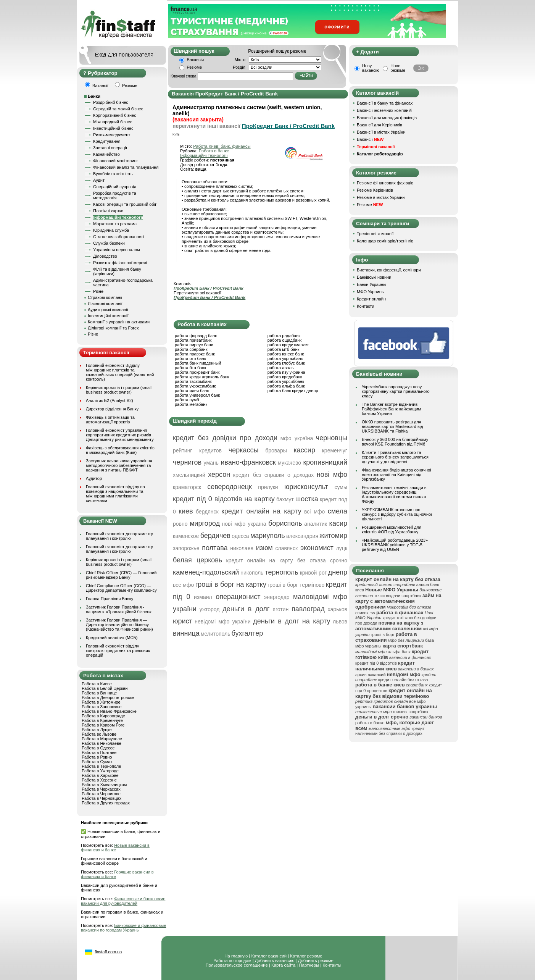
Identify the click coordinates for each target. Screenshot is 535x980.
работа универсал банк (197, 395)
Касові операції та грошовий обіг (125, 204)
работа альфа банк (286, 386)
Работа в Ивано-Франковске (109, 711)
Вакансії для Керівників (379, 125)
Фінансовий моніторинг (116, 161)
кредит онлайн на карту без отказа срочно (287, 560)
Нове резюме (398, 68)
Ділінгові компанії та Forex (113, 328)
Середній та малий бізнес (118, 109)
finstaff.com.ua (108, 952)
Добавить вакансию (275, 961)
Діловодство (105, 256)
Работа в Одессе (98, 748)
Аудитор (94, 478)
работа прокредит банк (197, 372)
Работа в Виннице (99, 693)
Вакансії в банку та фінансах (385, 103)
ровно (180, 524)
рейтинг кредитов (197, 450)
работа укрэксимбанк (195, 386)
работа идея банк (192, 391)
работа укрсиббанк (286, 381)
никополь (252, 573)
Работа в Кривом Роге (103, 725)
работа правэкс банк (195, 354)
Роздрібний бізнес (111, 102)
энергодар (277, 597)
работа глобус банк (286, 363)
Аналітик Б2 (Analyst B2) (110, 400)
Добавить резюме (316, 961)
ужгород (210, 609)
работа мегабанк (191, 404)
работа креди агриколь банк (202, 377)
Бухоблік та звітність (113, 174)
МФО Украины (371, 292)
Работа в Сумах (97, 762)
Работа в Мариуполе (102, 739)
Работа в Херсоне (99, 780)
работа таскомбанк (193, 381)
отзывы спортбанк (411, 712)
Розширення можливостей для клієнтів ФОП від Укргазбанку (392, 530)
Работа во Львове (99, 734)
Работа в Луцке (97, 730)
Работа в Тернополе (101, 766)
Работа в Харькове (100, 775)
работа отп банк (190, 358)
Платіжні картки (108, 211)
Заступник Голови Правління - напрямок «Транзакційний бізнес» (119, 609)
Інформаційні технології (118, 217)
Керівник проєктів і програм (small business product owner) (119, 390)
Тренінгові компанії (375, 234)
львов (340, 622)
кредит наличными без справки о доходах (390, 731)
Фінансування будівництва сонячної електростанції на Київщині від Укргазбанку (396, 475)
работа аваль (281, 368)
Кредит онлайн (371, 299)
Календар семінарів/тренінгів (385, 241)
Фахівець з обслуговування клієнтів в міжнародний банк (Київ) (120, 450)
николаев (242, 548)
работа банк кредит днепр (293, 391)
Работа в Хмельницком (104, 785)
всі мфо (314, 512)
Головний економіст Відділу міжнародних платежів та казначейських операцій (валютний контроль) (120, 372)
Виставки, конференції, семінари (389, 270)
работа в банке (370, 723)
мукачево (289, 463)
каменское (186, 536)
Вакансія (196, 60)
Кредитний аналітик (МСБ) (112, 638)
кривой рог (313, 573)
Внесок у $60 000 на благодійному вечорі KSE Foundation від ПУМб (395, 442)
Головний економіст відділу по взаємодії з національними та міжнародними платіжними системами (115, 494)
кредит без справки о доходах (273, 475)
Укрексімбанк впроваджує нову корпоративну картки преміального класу (396, 391)
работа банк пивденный (198, 363)
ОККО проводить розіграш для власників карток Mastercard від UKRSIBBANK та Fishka (392, 426)
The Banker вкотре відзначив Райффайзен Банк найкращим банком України (391, 409)
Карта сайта (283, 965)
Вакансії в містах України (381, 132)
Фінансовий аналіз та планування (126, 167)
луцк (342, 548)
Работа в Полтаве (99, 752)
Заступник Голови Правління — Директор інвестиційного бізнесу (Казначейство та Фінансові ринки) (119, 625)
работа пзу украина (286, 372)
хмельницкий (189, 475)
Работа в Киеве (97, 684)
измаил (203, 597)
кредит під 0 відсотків (376, 663)
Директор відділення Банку (112, 409)
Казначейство (106, 154)
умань (211, 463)
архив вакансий (371, 675)
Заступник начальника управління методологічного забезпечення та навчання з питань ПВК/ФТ (119, 465)
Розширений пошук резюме (277, 51)
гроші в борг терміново (296, 585)
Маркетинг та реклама (115, 224)
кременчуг (335, 450)
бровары (276, 450)
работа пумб (187, 400)
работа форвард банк (196, 336)
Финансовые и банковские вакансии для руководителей (123, 901)
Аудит (99, 180)
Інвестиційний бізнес (113, 128)
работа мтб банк (284, 349)
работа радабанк (284, 336)
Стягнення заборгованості (118, 237)
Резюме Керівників (375, 190)
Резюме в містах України (381, 197)
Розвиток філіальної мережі (120, 263)
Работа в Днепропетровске (108, 697)
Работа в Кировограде (103, 716)
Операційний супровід (115, 187)
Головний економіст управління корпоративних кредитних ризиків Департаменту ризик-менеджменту (120, 435)
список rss (365, 613)
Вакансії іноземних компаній (384, 110)
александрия (302, 536)
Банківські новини (374, 277)
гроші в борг (383, 634)
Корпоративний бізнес (115, 115)
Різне (98, 291)
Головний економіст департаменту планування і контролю (119, 536)
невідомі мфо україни (222, 622)
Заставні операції (110, 148)
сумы (341, 487)
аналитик (316, 524)
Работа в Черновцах (102, 798)
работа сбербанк (191, 349)
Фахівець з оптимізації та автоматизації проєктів (110, 420)
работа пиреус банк (194, 345)
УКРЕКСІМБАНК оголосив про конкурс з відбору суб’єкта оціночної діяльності (397, 514)
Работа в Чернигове (101, 794)
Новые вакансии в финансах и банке (115, 848)
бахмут (285, 499)
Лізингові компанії (105, 304)
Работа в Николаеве (102, 743)
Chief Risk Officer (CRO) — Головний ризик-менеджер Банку (121, 575)
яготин (280, 609)
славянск (286, 548)
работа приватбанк (193, 340)
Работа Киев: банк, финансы (222, 146)
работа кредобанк (285, 377)
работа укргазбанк (285, 358)
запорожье (186, 548)
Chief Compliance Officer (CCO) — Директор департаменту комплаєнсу (121, 588)
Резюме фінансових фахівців (385, 183)
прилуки (268, 487)
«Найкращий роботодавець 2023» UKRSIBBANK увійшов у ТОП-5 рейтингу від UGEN (395, 545)
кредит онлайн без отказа (403, 680)
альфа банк (399, 652)
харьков (338, 609)
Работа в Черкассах (101, 789)
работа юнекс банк (286, 354)
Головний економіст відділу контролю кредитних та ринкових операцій (118, 651)
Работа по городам (232, 961)
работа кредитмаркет (288, 345)
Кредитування (107, 141)
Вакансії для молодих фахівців (387, 118)
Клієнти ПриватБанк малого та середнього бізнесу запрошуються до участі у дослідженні (395, 457)
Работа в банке (214, 151)
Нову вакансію (371, 68)
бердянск (207, 512)
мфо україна (297, 438)
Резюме (195, 67)
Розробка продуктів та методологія (115, 195)
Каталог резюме (306, 956)
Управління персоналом (117, 250)
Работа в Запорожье (102, 707)
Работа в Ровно (97, 757)
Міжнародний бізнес (113, 122)
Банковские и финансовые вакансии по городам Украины (123, 928)
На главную (236, 956)
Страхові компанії (105, 297)
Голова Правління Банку (110, 599)
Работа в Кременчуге (102, 720)
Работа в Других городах (106, 803)
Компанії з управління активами (119, 322)
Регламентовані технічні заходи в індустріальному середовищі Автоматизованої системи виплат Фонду (394, 494)
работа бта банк (190, 368)
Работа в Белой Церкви (105, 688)
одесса (240, 536)
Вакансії (370, 139)
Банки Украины (371, 284)
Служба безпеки (109, 243)
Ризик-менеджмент (112, 135)
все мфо (183, 585)
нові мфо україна (244, 524)
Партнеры (309, 965)
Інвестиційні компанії (108, 316)
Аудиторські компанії (108, 310)
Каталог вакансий (269, 956)
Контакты (332, 965)
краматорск (187, 487)
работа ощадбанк (284, 340)
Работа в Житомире (101, 702)
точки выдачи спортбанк (398, 596)
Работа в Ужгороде (100, 771)
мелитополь (216, 634)
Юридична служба (111, 230)
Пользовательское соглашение (237, 965)
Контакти (366, 306)
